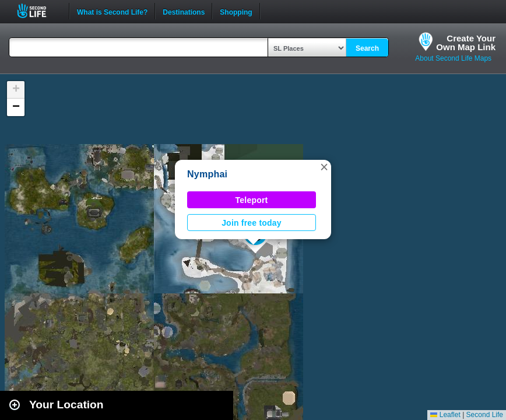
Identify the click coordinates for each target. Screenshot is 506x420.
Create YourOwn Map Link (466, 43)
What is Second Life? (112, 11)
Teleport (252, 200)
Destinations (184, 11)
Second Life (38, 11)
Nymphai (207, 174)
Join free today (252, 223)
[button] (324, 167)
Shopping (236, 11)
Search (367, 48)
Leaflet (445, 415)
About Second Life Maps (453, 58)
